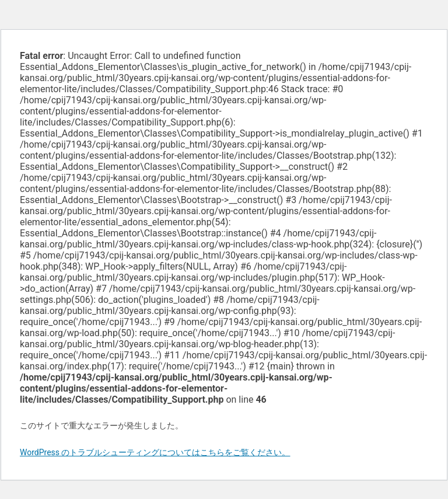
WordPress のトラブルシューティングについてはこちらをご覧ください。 (155, 452)
